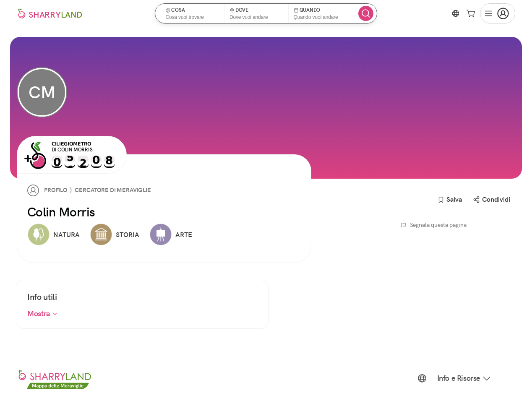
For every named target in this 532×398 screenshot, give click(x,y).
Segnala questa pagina (434, 225)
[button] (192, 13)
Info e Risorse (464, 378)
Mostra (42, 313)
